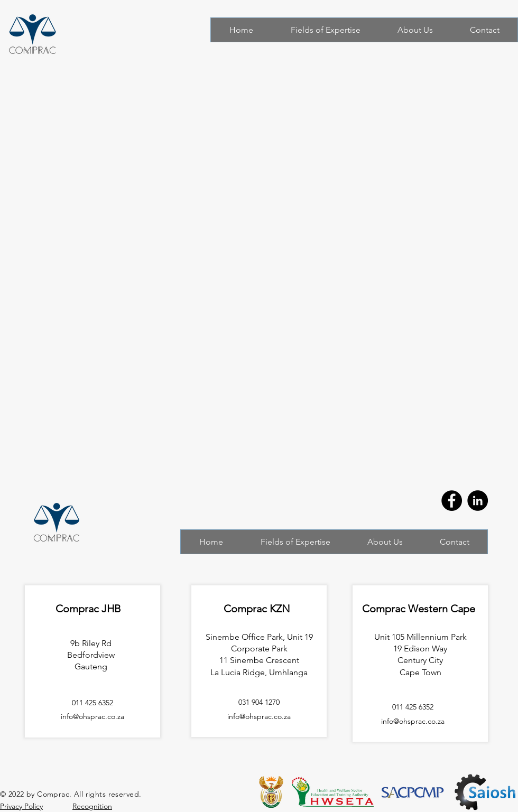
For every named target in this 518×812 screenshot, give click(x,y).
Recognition (92, 806)
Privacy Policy (21, 806)
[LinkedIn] (478, 501)
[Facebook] (452, 501)
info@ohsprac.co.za (413, 721)
